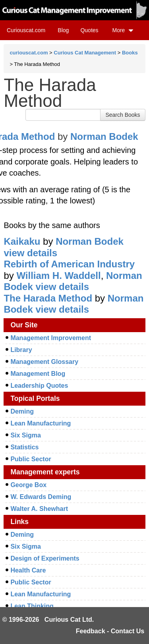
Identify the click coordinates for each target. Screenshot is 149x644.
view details (30, 253)
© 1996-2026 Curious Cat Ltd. (48, 620)
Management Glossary (44, 362)
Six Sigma (25, 435)
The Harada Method (48, 298)
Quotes (89, 30)
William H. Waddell (58, 276)
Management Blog (38, 374)
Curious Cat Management (85, 53)
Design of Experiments (45, 558)
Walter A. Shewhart (39, 509)
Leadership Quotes (39, 386)
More (123, 30)
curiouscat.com (29, 53)
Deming (22, 411)
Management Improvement (51, 338)
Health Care (28, 570)
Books (130, 53)
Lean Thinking (32, 606)
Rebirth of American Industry (69, 264)
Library (21, 350)
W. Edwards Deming (41, 497)
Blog (63, 30)
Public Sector (31, 459)
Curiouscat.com (26, 30)
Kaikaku (22, 241)
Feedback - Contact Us (110, 631)
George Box (28, 485)
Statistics (24, 447)
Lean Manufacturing (41, 423)
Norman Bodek (104, 136)
